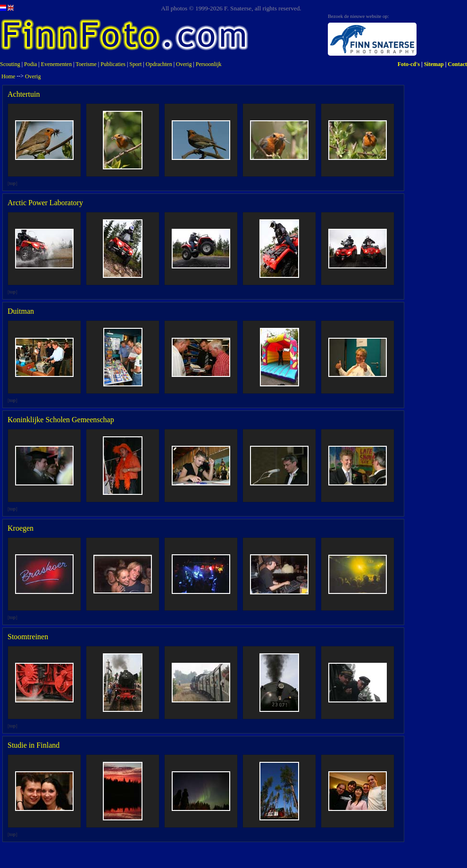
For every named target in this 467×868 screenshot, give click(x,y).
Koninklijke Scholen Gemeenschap (61, 420)
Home (8, 76)
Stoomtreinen (28, 637)
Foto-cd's (409, 64)
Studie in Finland (33, 745)
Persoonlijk (209, 64)
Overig (184, 64)
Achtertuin (24, 94)
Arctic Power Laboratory (45, 203)
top (13, 183)
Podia (30, 64)
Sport (135, 64)
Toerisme (86, 64)
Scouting (10, 64)
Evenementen (56, 64)
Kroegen (21, 528)
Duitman (21, 311)
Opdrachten (159, 64)
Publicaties (113, 64)
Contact (457, 64)
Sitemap (434, 64)
